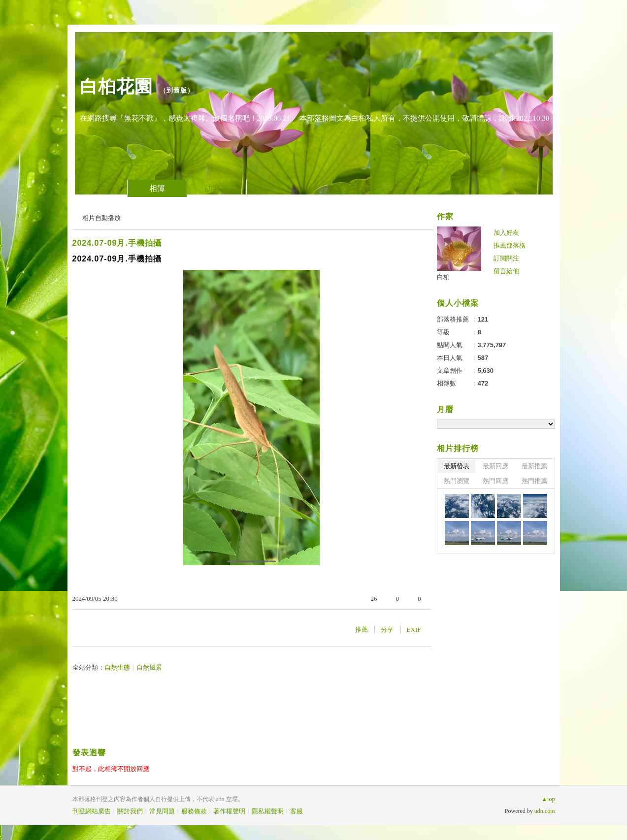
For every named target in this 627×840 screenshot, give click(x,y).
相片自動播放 (101, 218)
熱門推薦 (534, 481)
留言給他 (506, 271)
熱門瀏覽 (457, 481)
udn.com (545, 811)
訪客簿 (217, 188)
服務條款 (194, 811)
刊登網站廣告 (92, 811)
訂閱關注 (506, 258)
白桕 (443, 277)
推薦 (362, 630)
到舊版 (177, 90)
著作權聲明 (229, 811)
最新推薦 (534, 466)
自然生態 (117, 667)
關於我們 (130, 811)
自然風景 (149, 667)
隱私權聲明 (268, 811)
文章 (98, 188)
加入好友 (506, 233)
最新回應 (495, 466)
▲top (548, 799)
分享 (387, 630)
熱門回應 (495, 481)
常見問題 (162, 811)
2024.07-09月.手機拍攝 (117, 243)
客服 (297, 811)
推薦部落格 (510, 245)
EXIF (414, 630)
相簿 (157, 188)
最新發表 (457, 466)
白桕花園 (116, 86)
